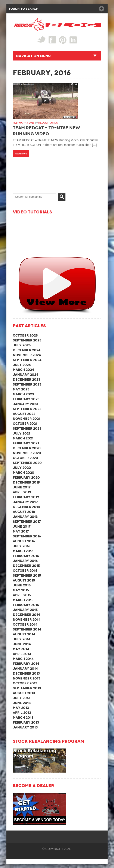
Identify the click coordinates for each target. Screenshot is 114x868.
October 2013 (25, 683)
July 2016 (21, 546)
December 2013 (26, 673)
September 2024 (27, 360)
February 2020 (26, 477)
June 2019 (22, 487)
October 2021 (25, 424)
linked (73, 40)
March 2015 (23, 600)
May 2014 (21, 649)
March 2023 (23, 394)
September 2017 (27, 522)
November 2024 (27, 355)
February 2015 (26, 605)
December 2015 (26, 566)
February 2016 (26, 556)
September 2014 (27, 629)
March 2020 (24, 473)
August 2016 (24, 541)
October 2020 (25, 458)
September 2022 (27, 409)
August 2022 (24, 414)
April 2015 (22, 595)
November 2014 (27, 620)
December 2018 (26, 507)
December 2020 (27, 448)
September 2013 (27, 688)
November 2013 (27, 678)
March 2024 (23, 370)
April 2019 (22, 492)
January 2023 (25, 404)
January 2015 (25, 610)
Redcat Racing (48, 123)
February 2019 (26, 497)
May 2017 (21, 531)
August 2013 (24, 693)
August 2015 (24, 580)
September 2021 (27, 428)
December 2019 (26, 482)
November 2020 (27, 453)
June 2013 (22, 703)
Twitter (41, 39)
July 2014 (22, 639)
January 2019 (25, 502)
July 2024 (22, 365)
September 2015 (27, 575)
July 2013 (21, 698)
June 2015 (22, 585)
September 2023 (27, 384)
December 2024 (27, 350)
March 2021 (23, 438)
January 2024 (26, 375)
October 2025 (25, 335)
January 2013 (25, 727)
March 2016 (23, 551)
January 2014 (25, 669)
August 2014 (24, 634)
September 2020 (27, 463)
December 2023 (27, 379)
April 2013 (22, 713)
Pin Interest (63, 40)
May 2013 (21, 708)
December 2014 (26, 615)
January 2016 (25, 561)
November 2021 (27, 419)
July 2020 (22, 468)
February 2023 (26, 399)
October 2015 (25, 571)
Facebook (52, 40)
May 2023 (21, 389)
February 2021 (26, 443)
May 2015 (21, 590)
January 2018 (25, 517)
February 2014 (26, 664)
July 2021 (21, 433)
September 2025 (27, 340)
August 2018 (24, 512)
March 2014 (23, 659)
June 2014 (22, 644)
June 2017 (22, 526)
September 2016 (27, 536)
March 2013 (23, 718)
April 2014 (22, 654)
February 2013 (26, 722)
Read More (21, 154)
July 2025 (22, 345)
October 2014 (25, 624)
